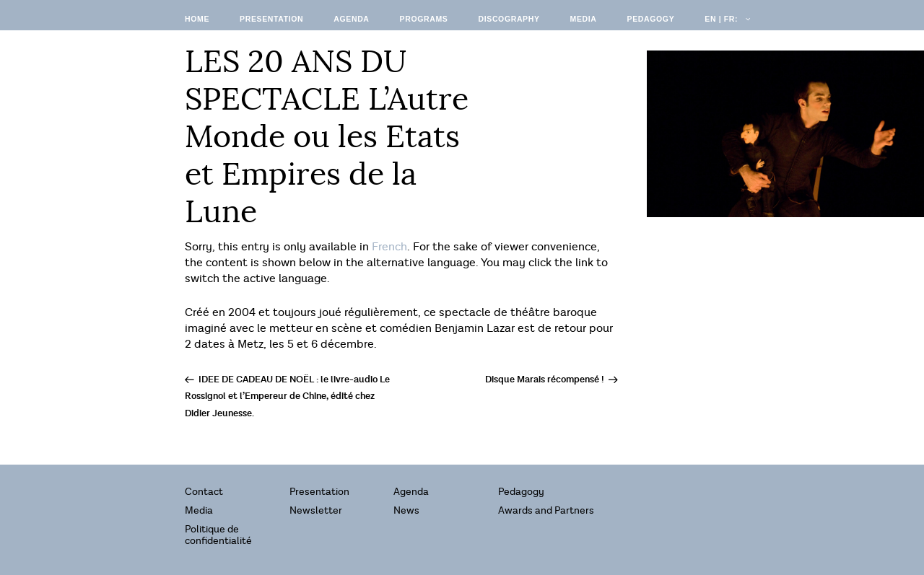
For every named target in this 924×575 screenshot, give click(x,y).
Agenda (351, 19)
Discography (509, 19)
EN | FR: (726, 19)
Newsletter (316, 510)
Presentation (271, 19)
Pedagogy (651, 19)
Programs (424, 19)
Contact (204, 492)
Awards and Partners (546, 510)
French (389, 247)
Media (584, 19)
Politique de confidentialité (218, 535)
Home (197, 19)
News (406, 510)
